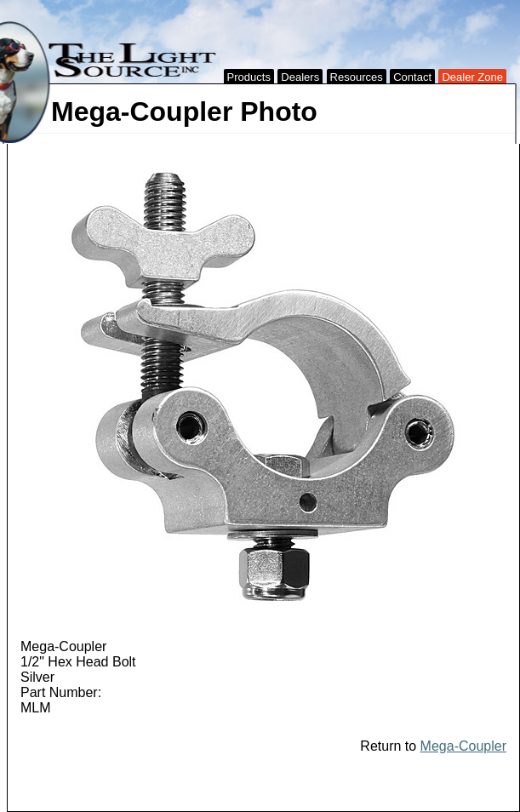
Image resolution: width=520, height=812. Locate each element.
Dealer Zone (472, 77)
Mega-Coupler (463, 746)
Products (249, 77)
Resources (357, 77)
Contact (412, 77)
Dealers (300, 77)
